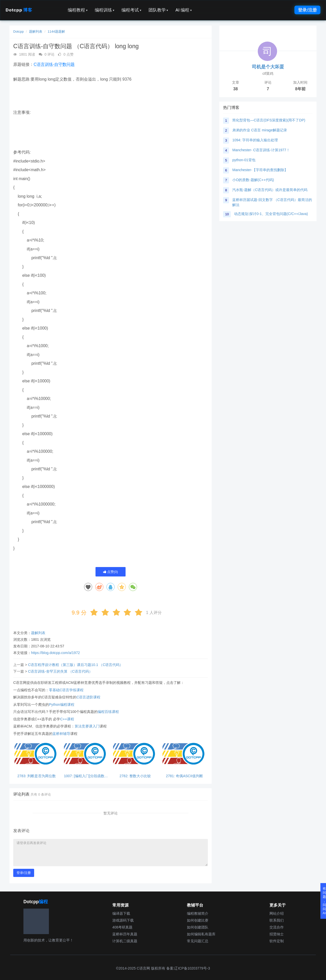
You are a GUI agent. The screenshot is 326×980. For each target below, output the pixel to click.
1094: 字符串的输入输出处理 (255, 140)
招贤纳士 (277, 934)
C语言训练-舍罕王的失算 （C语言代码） (60, 671)
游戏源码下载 (123, 920)
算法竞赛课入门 (87, 726)
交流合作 (277, 927)
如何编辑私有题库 (201, 934)
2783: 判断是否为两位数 (37, 776)
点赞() (111, 572)
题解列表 (36, 32)
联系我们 (277, 920)
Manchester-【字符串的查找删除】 (260, 170)
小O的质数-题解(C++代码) (253, 180)
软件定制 (277, 941)
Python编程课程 (62, 705)
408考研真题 (122, 927)
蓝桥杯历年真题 (125, 934)
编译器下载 (121, 913)
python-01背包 (244, 160)
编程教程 (78, 10)
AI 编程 (183, 10)
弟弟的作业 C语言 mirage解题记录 (260, 130)
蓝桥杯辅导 (61, 734)
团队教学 (158, 10)
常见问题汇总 (198, 941)
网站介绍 (277, 913)
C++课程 (67, 719)
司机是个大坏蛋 (268, 67)
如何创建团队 (198, 927)
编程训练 (105, 10)
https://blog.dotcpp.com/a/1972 (55, 653)
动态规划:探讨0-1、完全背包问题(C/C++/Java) (271, 214)
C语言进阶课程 (88, 697)
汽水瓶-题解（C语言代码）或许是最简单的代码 (270, 190)
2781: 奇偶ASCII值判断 (185, 776)
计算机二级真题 (125, 941)
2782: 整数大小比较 (135, 776)
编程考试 (131, 10)
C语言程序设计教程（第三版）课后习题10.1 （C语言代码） (76, 665)
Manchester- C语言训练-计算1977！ (261, 150)
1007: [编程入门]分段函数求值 (86, 776)
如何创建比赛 (198, 920)
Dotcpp (19, 10)
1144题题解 (56, 32)
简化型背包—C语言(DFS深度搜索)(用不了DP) (269, 120)
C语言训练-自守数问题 (54, 64)
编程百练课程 (108, 712)
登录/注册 (307, 10)
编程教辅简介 (198, 913)
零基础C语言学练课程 (66, 690)
